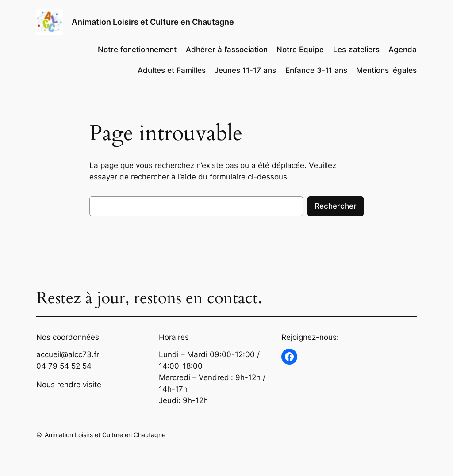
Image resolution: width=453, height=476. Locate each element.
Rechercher (336, 206)
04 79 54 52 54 (64, 366)
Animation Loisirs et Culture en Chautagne (153, 22)
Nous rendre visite (69, 385)
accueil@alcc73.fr (68, 354)
